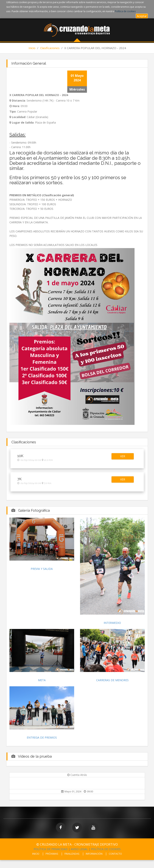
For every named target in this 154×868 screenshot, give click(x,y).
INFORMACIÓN (94, 854)
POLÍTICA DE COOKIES (106, 849)
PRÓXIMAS (52, 854)
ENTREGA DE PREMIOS (42, 737)
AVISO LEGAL (79, 849)
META (42, 680)
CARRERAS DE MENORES (112, 680)
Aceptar (142, 16)
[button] (123, 456)
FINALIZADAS (72, 854)
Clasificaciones (50, 48)
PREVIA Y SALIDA (42, 569)
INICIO (36, 854)
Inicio (32, 48)
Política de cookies (125, 11)
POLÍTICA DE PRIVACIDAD (51, 849)
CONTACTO (115, 854)
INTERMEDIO (112, 623)
